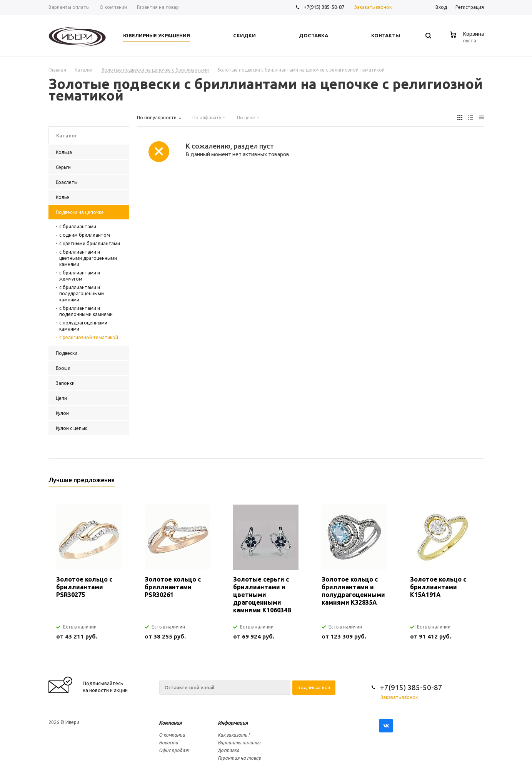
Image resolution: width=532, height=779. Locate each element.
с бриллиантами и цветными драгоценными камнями (88, 258)
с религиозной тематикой (89, 337)
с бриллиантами (78, 227)
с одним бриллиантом (85, 235)
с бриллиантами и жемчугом (80, 276)
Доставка (228, 750)
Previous (465, 482)
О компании (172, 735)
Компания (170, 723)
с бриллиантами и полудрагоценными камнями (82, 293)
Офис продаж (174, 750)
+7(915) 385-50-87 (324, 7)
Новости (168, 743)
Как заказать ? (234, 735)
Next (478, 482)
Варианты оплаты (239, 743)
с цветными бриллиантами (90, 243)
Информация (233, 723)
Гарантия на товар (239, 758)
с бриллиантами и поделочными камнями (86, 311)
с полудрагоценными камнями (83, 326)
